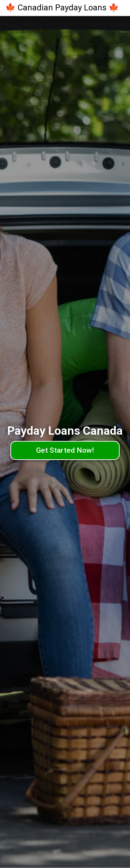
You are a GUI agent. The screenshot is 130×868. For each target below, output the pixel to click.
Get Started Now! (65, 450)
